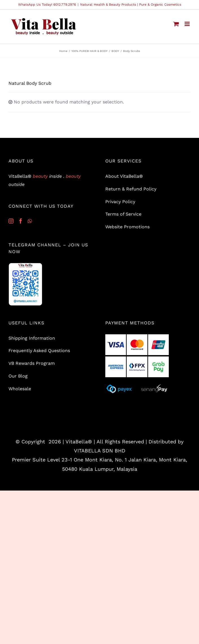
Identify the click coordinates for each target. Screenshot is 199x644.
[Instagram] (11, 221)
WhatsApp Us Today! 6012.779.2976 (47, 5)
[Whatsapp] (30, 221)
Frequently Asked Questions (39, 351)
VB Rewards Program (32, 363)
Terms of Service (123, 214)
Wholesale (20, 389)
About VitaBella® (124, 176)
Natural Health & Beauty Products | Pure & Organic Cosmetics (131, 5)
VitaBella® (79, 442)
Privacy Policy (120, 202)
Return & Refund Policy (131, 189)
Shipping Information (32, 338)
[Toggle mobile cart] (176, 24)
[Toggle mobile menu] (188, 24)
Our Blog (18, 376)
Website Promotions (127, 227)
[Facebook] (21, 221)
